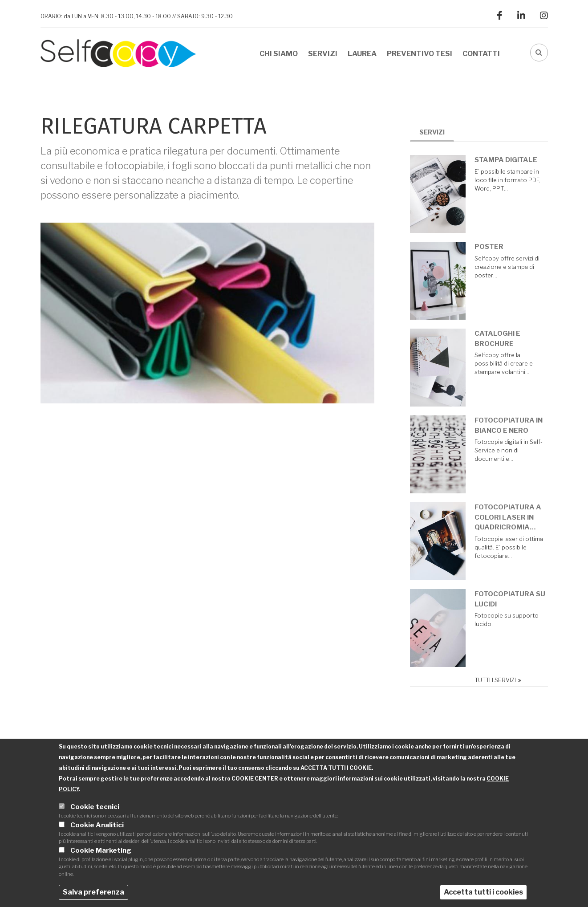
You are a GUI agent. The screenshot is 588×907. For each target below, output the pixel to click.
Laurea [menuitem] (362, 54)
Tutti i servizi (499, 680)
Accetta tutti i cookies (483, 894)
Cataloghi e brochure (501, 339)
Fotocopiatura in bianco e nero (512, 425)
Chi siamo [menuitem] (279, 54)
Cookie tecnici (95, 809)
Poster (493, 247)
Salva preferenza (93, 894)
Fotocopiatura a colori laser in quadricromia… (511, 517)
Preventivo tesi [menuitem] (420, 54)
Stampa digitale (509, 160)
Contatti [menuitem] (481, 54)
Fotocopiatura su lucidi (513, 599)
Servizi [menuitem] (323, 54)
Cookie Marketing (101, 852)
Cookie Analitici (97, 827)
